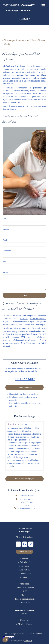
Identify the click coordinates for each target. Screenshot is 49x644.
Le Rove (13, 324)
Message (6, 272)
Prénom (6, 229)
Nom (5, 219)
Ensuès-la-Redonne (38, 319)
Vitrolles (24, 319)
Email (5, 240)
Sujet (5, 261)
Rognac (6, 321)
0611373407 (25, 379)
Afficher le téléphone (26, 508)
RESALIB (28, 641)
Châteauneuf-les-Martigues (23, 321)
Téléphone (7, 251)
